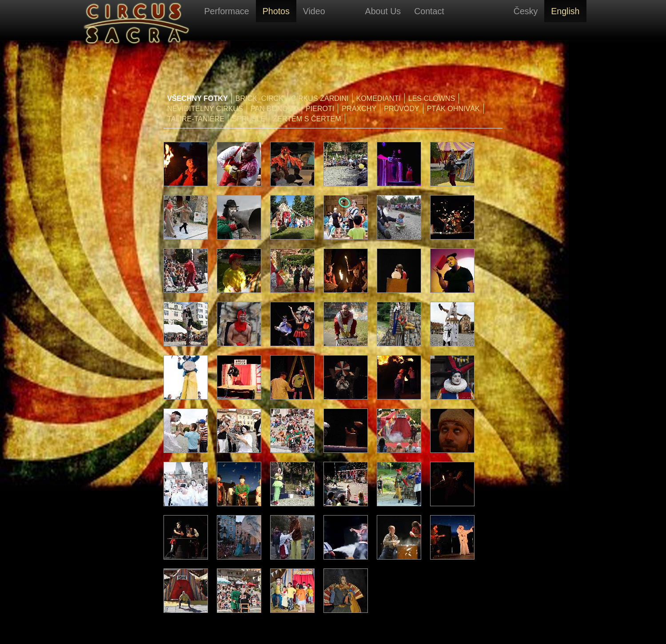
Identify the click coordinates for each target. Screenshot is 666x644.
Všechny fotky (197, 98)
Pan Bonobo (274, 108)
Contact (429, 11)
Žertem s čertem (307, 119)
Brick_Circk (259, 98)
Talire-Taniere (196, 119)
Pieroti (320, 108)
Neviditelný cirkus (205, 108)
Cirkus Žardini (320, 98)
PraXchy (359, 108)
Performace (227, 11)
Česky (526, 11)
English (565, 11)
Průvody (402, 108)
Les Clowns (432, 98)
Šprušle (249, 119)
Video (314, 11)
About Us (383, 11)
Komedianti (379, 98)
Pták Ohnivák (453, 108)
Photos (276, 11)
